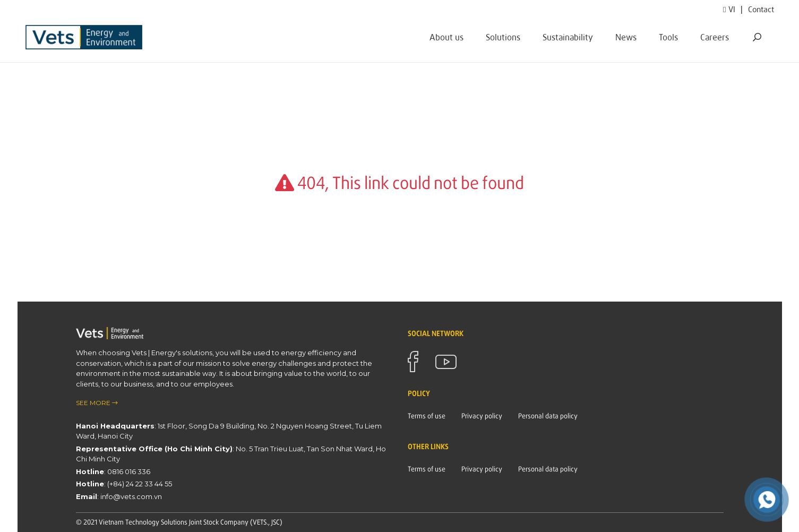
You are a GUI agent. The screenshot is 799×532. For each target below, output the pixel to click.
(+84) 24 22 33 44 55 (140, 484)
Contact (761, 9)
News (626, 37)
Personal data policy (548, 416)
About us (446, 37)
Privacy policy (482, 416)
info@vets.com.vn (131, 496)
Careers (715, 37)
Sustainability (568, 37)
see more (97, 403)
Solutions (503, 37)
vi (729, 9)
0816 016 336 (129, 471)
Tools (668, 37)
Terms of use (427, 416)
